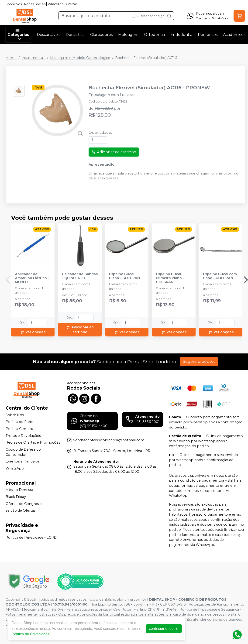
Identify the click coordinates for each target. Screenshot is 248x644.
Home (11, 58)
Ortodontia (154, 35)
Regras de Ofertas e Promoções (33, 442)
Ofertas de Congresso (24, 504)
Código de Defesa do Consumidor (23, 452)
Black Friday (16, 497)
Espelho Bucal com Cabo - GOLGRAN (220, 276)
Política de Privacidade (31, 634)
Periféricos (208, 35)
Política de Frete (19, 422)
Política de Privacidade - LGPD (31, 538)
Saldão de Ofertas (21, 510)
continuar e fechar (164, 629)
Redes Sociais (35, 4)
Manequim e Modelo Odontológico (80, 58)
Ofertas (72, 4)
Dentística (75, 35)
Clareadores (101, 35)
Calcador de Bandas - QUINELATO (80, 276)
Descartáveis (48, 35)
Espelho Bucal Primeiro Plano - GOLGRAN (170, 278)
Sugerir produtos (199, 361)
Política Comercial (21, 429)
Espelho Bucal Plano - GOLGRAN (124, 276)
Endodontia (181, 35)
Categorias (18, 35)
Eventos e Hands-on (23, 461)
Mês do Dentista (19, 490)
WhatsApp (56, 4)
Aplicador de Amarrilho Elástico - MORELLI (32, 278)
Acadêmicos (234, 35)
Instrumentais (33, 58)
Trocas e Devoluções (23, 436)
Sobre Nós (14, 4)
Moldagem (128, 35)
